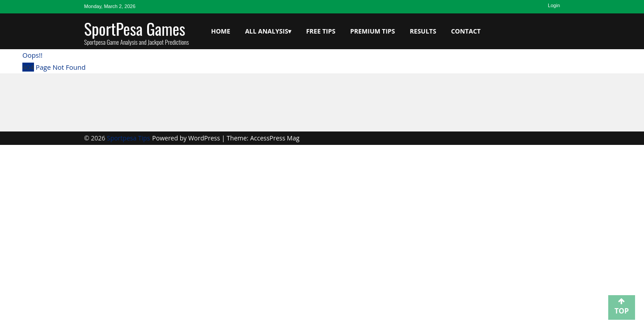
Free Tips (321, 31)
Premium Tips (373, 31)
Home (221, 31)
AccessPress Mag (275, 138)
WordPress (205, 138)
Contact (466, 31)
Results (423, 31)
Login (554, 5)
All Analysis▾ (268, 31)
